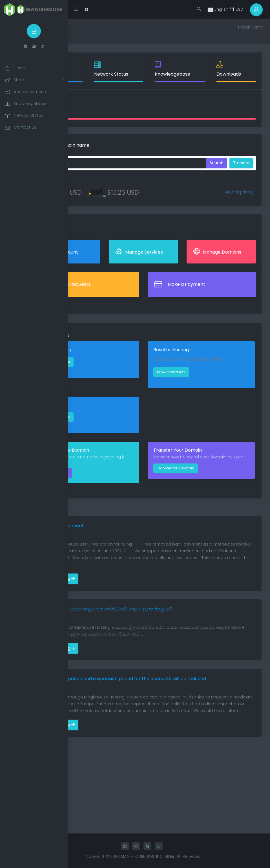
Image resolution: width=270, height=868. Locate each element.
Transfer (241, 163)
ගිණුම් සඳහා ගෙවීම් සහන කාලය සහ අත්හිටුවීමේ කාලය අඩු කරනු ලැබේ (102, 609)
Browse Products (171, 372)
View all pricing (239, 192)
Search (217, 163)
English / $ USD (225, 9)
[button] (25, 46)
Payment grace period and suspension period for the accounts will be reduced (119, 679)
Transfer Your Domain (176, 468)
